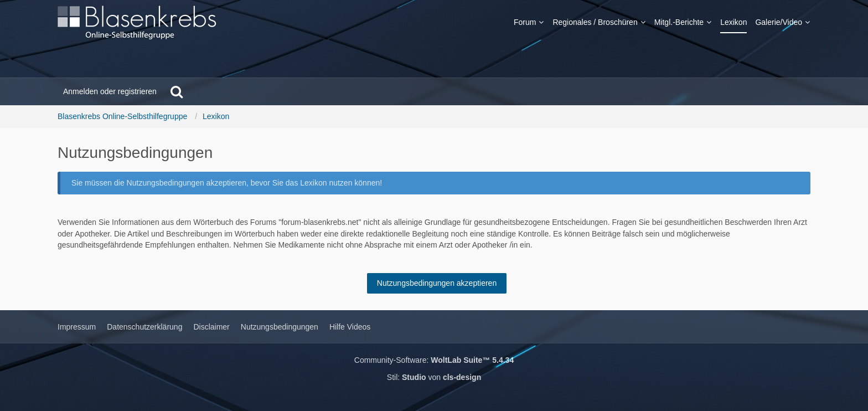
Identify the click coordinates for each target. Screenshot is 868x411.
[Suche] (177, 91)
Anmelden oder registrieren (110, 91)
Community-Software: (434, 360)
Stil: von (434, 377)
